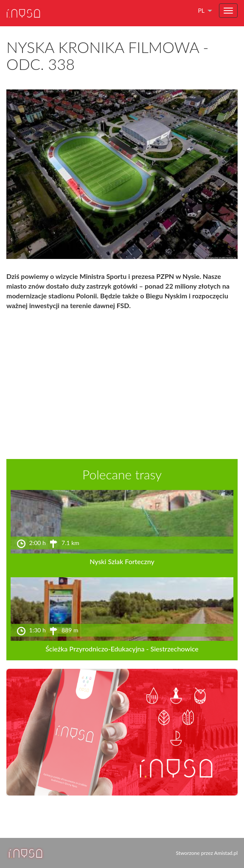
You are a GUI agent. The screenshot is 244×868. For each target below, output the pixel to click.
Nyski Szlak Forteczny (122, 561)
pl (201, 10)
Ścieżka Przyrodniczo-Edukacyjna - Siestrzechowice (122, 649)
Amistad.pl (226, 853)
